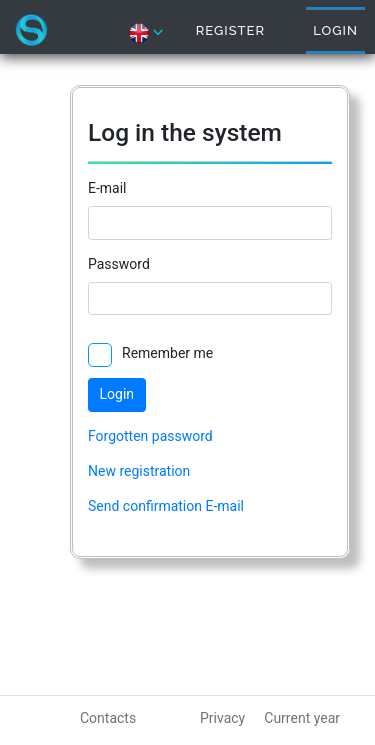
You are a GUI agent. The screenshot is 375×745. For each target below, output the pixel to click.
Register (230, 30)
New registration (139, 471)
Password (119, 264)
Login (335, 30)
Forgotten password (150, 436)
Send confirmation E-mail (166, 506)
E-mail (107, 188)
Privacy (222, 718)
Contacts (108, 718)
